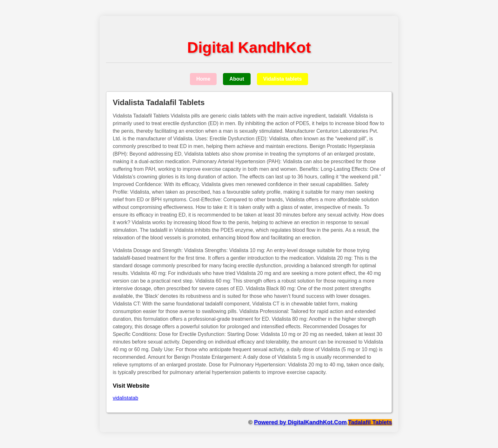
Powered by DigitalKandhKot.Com (300, 422)
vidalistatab (125, 398)
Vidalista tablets (283, 79)
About (237, 79)
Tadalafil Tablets (370, 422)
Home (203, 79)
